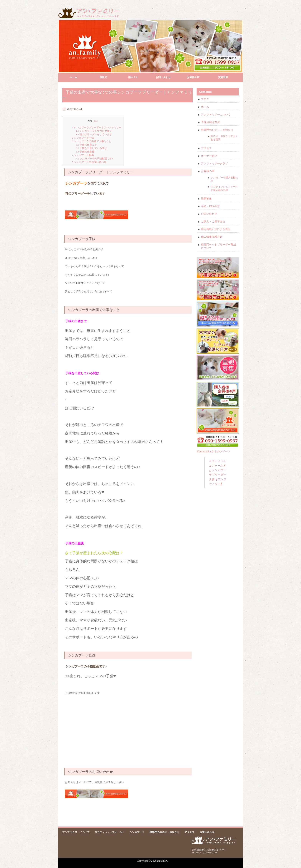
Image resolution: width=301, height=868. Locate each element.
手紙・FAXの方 (210, 206)
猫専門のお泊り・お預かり (217, 130)
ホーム (73, 77)
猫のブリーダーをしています (94, 134)
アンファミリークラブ (214, 164)
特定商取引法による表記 (216, 229)
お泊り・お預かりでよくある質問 (224, 138)
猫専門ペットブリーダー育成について (218, 246)
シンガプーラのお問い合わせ (89, 162)
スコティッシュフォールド (110, 832)
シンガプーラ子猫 (83, 138)
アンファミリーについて (216, 115)
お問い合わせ (163, 77)
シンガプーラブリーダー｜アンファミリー (97, 127)
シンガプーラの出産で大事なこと (92, 141)
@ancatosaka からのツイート (213, 451)
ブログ (205, 99)
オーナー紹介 (209, 156)
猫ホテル (133, 77)
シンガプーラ (137, 832)
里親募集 (206, 199)
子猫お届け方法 (210, 122)
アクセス (206, 148)
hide (96, 121)
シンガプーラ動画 (83, 155)
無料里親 (223, 77)
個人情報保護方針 (212, 237)
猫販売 (103, 77)
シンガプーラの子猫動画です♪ (95, 159)
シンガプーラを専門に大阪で (94, 131)
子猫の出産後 (85, 152)
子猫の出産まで (86, 145)
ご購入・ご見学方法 (213, 222)
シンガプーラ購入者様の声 (224, 179)
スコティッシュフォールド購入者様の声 (224, 188)
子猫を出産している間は (91, 148)
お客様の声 (193, 77)
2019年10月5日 (74, 109)
